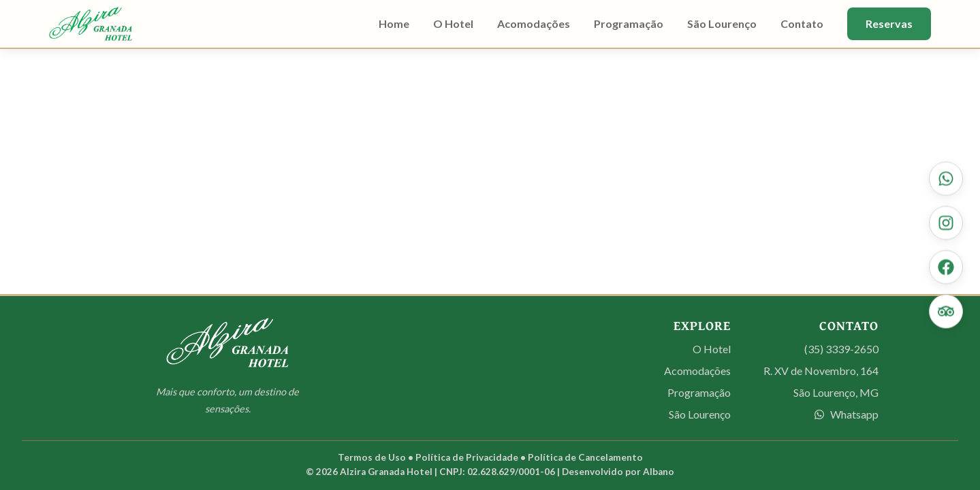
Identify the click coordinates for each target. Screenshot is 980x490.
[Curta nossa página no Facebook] (946, 267)
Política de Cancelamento (585, 457)
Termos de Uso (372, 457)
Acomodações (534, 23)
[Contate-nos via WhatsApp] (946, 179)
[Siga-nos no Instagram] (946, 223)
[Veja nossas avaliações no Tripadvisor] (946, 312)
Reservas (889, 23)
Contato (802, 23)
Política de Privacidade (467, 457)
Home (394, 23)
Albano (659, 472)
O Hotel (453, 23)
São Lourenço (722, 23)
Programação (629, 23)
